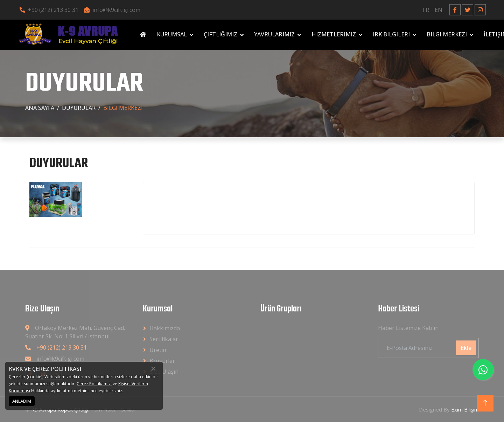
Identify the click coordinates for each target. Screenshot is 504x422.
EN (439, 10)
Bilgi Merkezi (447, 34)
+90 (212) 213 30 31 (49, 10)
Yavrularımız (274, 34)
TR (425, 10)
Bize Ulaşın (164, 372)
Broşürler (162, 361)
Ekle (466, 348)
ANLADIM (22, 401)
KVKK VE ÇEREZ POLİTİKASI (45, 369)
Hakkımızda (165, 328)
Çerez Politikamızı (94, 384)
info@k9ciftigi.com (112, 10)
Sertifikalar (164, 339)
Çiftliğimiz (220, 34)
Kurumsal (172, 34)
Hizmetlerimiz (334, 34)
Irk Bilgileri (391, 34)
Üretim (159, 350)
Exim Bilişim (465, 409)
